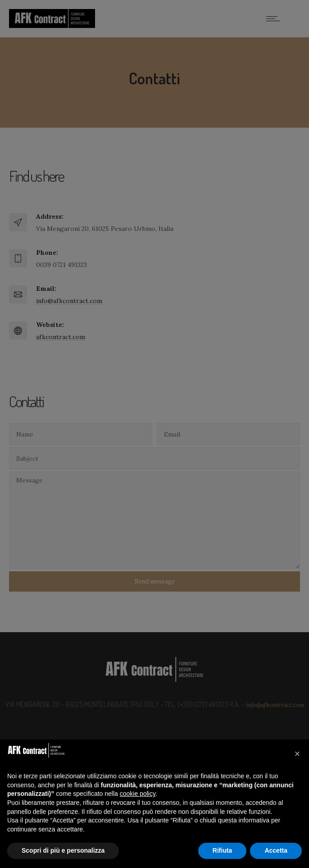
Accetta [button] (276, 850)
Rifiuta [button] (223, 850)
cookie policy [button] (138, 794)
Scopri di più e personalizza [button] (63, 850)
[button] (297, 754)
